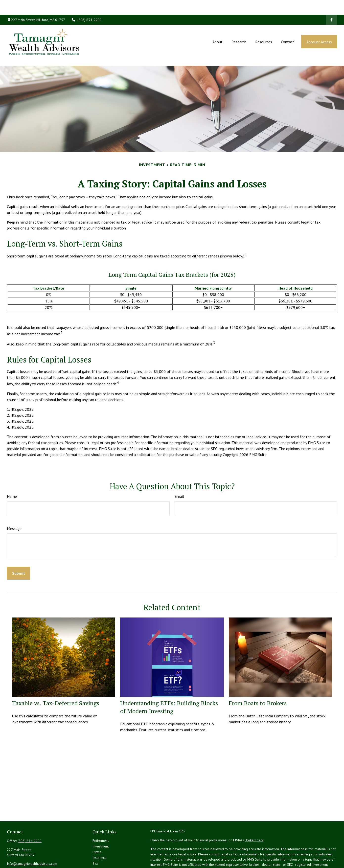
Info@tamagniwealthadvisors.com (32, 841)
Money (98, 847)
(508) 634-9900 (86, 5)
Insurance (100, 835)
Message (14, 506)
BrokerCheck (254, 818)
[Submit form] (19, 551)
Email (179, 474)
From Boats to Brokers (258, 681)
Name (12, 474)
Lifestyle (99, 852)
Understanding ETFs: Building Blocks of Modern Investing (169, 685)
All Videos (100, 864)
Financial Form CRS (171, 809)
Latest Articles (103, 858)
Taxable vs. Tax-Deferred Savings (56, 681)
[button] (217, 27)
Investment (101, 824)
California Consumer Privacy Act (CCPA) (301, 862)
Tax (95, 841)
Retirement (101, 818)
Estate (97, 830)
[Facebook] (332, 5)
